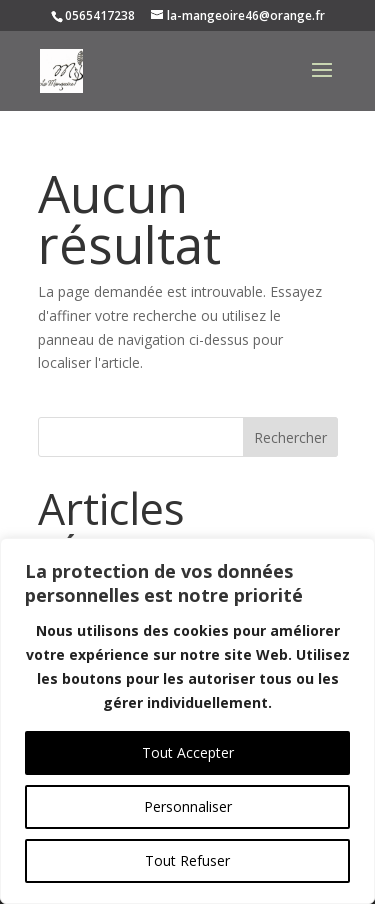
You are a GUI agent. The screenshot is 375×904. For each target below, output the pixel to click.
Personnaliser (188, 806)
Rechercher (290, 437)
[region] (187, 721)
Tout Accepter (188, 752)
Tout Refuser (187, 860)
